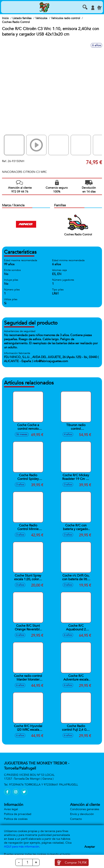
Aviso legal (11, 809)
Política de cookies (16, 819)
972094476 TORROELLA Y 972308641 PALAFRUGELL (44, 785)
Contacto (76, 819)
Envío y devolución (82, 814)
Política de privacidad (18, 814)
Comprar (76, 863)
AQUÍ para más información (22, 847)
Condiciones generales (85, 809)
